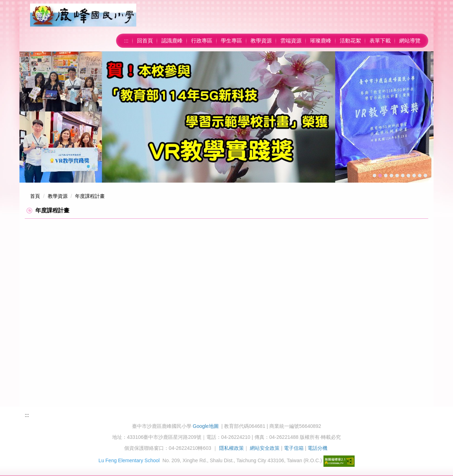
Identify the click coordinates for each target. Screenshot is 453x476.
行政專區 (202, 41)
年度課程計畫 (90, 196)
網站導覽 (410, 41)
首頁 (35, 196)
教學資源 (261, 41)
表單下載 (380, 41)
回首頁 (145, 41)
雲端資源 (291, 41)
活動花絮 (350, 41)
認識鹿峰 (172, 41)
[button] (28, 117)
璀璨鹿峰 (321, 41)
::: (126, 41)
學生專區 (231, 41)
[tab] (374, 176)
